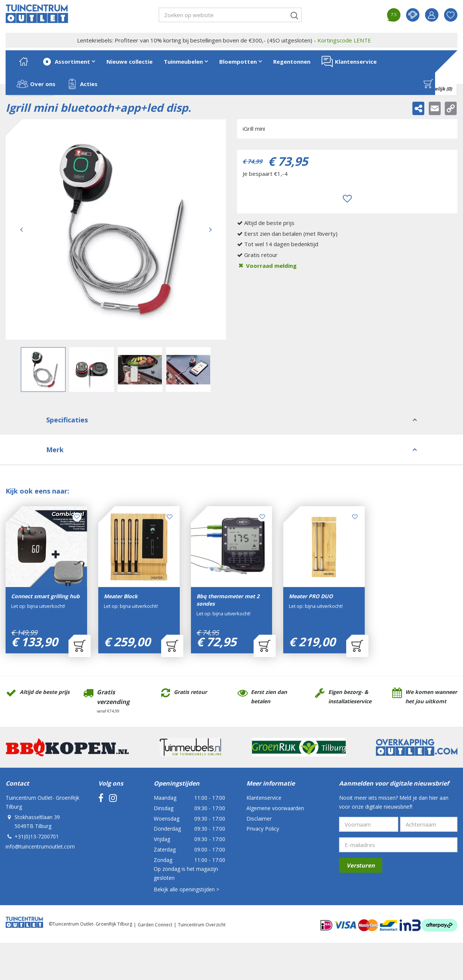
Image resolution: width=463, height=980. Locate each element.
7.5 (394, 14)
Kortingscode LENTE (344, 40)
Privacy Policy (263, 829)
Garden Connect (155, 925)
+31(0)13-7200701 (37, 836)
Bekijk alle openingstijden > (186, 889)
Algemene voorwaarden (275, 808)
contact (413, 15)
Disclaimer (259, 819)
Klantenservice (264, 798)
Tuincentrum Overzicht (202, 925)
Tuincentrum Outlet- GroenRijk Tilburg (42, 802)
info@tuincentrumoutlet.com (40, 846)
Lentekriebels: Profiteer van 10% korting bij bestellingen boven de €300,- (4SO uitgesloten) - (224, 40)
